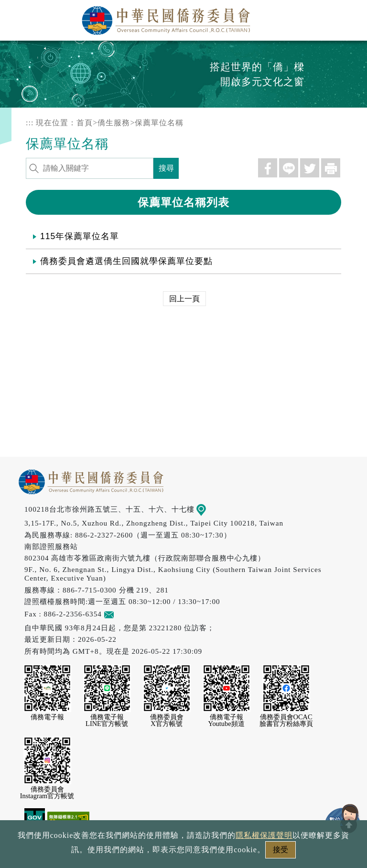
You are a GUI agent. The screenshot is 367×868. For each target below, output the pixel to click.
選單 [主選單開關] (349, 18)
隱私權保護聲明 (264, 835)
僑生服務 (114, 123)
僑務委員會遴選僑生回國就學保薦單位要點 (126, 261)
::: (30, 123)
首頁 (85, 123)
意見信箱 (123, 614)
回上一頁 (184, 299)
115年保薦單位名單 (80, 236)
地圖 (208, 509)
